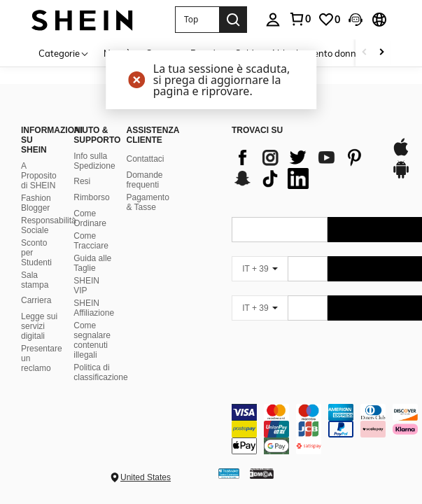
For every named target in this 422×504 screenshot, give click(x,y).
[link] (300, 19)
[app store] (401, 154)
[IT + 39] (260, 269)
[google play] (401, 176)
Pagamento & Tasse (147, 202)
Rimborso (91, 197)
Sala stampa (35, 280)
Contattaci (145, 159)
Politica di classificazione (100, 372)
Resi (82, 181)
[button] (197, 20)
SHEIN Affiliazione (94, 308)
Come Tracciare (91, 241)
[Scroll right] (381, 53)
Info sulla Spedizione (94, 161)
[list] (305, 168)
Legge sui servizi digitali (39, 326)
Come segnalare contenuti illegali (92, 340)
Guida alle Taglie (92, 263)
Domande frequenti (144, 180)
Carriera (36, 300)
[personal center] (273, 20)
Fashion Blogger (36, 203)
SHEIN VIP (86, 286)
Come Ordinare (90, 218)
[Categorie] (64, 53)
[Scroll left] (365, 53)
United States (146, 477)
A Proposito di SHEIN (39, 176)
